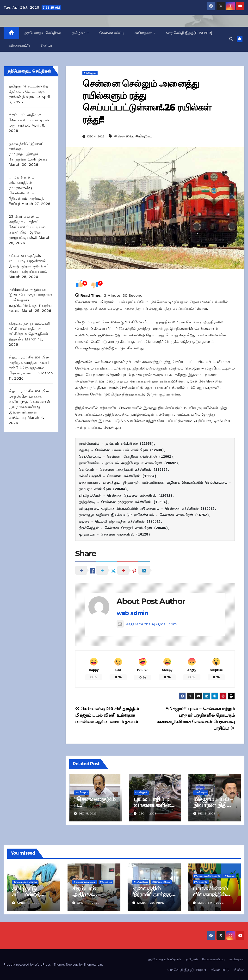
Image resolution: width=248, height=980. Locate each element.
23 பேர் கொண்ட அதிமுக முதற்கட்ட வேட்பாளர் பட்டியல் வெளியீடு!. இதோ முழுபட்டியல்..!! (27, 227)
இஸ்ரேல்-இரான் (161, 882)
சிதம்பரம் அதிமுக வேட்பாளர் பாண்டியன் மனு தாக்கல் (29, 120)
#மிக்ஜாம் (144, 136)
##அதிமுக (106, 882)
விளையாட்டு (19, 45)
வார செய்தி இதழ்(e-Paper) (189, 33)
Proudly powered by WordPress (28, 965)
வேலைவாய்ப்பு (112, 33)
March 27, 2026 (211, 903)
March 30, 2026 (151, 903)
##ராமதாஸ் (201, 882)
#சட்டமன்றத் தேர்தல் (25, 882)
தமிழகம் (79, 33)
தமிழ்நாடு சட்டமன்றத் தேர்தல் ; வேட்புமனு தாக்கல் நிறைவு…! (28, 91)
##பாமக (229, 876)
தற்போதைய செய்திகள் (43, 33)
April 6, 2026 (28, 903)
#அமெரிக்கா (141, 882)
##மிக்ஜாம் (90, 73)
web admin (132, 613)
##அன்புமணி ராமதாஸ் (207, 876)
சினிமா (46, 45)
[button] (231, 39)
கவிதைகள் (144, 33)
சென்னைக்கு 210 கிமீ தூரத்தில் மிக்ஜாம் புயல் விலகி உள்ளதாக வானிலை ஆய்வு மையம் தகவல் (107, 715)
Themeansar (93, 965)
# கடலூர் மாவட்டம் (85, 882)
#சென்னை (124, 136)
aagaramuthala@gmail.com (147, 624)
